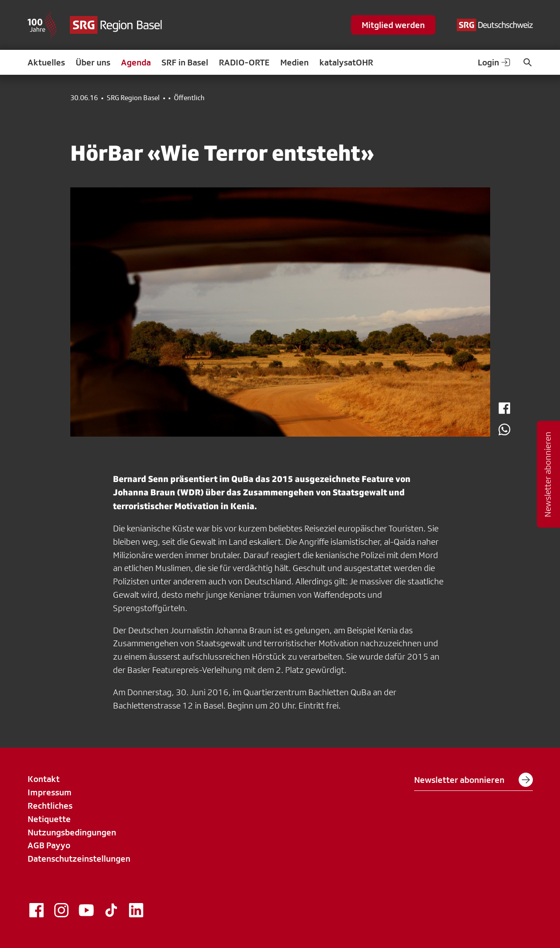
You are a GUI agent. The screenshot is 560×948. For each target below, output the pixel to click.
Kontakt (44, 779)
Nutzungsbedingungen (72, 832)
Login (495, 62)
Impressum (50, 792)
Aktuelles (46, 62)
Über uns (93, 62)
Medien (294, 62)
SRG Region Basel (133, 98)
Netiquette (49, 819)
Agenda (136, 62)
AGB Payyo (49, 845)
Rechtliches (50, 806)
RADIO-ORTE (244, 62)
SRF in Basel (185, 62)
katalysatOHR (346, 62)
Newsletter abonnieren (473, 780)
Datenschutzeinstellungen (79, 859)
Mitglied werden (393, 25)
